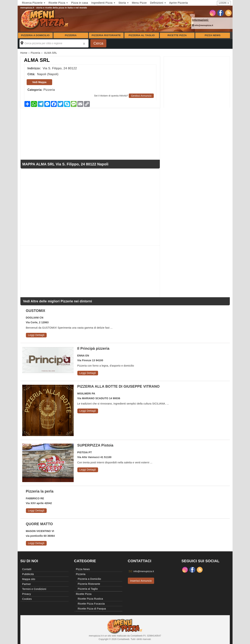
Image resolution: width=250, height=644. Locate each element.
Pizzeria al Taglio (142, 35)
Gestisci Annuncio (141, 96)
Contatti (27, 569)
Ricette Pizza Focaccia (91, 604)
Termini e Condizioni (34, 589)
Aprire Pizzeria (178, 3)
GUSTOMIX (36, 311)
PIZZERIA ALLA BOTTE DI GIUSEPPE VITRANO (119, 386)
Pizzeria (71, 35)
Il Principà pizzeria (93, 348)
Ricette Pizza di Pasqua (92, 609)
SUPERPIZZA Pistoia (95, 445)
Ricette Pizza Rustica (90, 599)
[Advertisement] (197, 82)
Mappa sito (29, 579)
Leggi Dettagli (36, 335)
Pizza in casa (80, 3)
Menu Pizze (139, 3)
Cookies (27, 599)
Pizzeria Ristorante (106, 35)
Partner (27, 584)
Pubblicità (28, 574)
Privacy (27, 594)
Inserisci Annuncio (141, 581)
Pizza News (213, 35)
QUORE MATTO (39, 524)
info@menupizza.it (203, 25)
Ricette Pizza (177, 35)
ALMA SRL (37, 60)
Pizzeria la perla (40, 491)
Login (224, 3)
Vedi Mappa (39, 82)
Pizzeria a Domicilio (35, 35)
